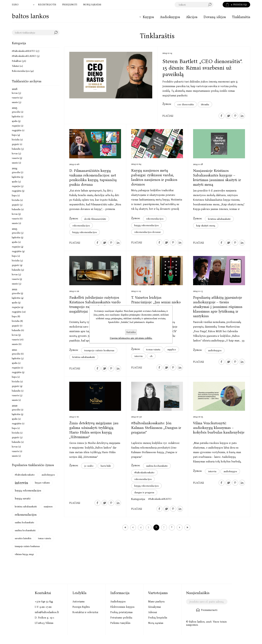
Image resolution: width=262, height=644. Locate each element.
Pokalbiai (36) (19, 61)
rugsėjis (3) (18, 186)
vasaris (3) (17, 395)
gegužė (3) (17, 205)
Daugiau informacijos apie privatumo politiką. (131, 338)
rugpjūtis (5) (18, 191)
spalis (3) (16, 182)
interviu (138, 356)
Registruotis (47, 5)
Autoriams (79, 602)
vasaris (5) (17, 158)
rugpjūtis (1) (18, 130)
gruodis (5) (17, 293)
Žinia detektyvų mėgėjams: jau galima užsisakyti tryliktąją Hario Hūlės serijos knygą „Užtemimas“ (94, 430)
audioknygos (215, 350)
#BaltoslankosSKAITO (160, 499)
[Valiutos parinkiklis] (23, 5)
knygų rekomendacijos (85, 232)
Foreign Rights (81, 607)
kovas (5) (16, 214)
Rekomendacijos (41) (23, 71)
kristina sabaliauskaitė (219, 219)
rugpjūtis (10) (19, 312)
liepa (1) (16, 195)
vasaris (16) (18, 339)
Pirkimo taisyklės (120, 623)
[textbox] (194, 5)
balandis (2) (18, 209)
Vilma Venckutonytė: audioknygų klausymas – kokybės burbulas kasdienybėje (219, 428)
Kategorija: (138, 499)
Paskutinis (187, 527)
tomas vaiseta (153, 349)
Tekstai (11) (17, 66)
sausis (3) (17, 102)
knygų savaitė (23, 499)
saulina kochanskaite (157, 466)
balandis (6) (18, 330)
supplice (172, 349)
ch (151, 356)
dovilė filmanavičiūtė (95, 219)
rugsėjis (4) (18, 247)
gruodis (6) (18, 354)
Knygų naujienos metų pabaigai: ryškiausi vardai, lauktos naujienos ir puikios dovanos (154, 177)
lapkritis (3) (18, 358)
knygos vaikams (42, 483)
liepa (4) (16, 135)
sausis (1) (16, 400)
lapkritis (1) (18, 116)
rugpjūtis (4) (18, 251)
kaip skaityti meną (206, 226)
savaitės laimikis (23, 538)
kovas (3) (16, 93)
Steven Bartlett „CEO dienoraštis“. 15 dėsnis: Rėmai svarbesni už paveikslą (202, 68)
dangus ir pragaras (144, 492)
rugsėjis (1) (17, 368)
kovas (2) (16, 447)
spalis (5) (16, 121)
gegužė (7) (17, 326)
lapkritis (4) (18, 298)
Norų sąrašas (156, 623)
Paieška (218, 5)
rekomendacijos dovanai (147, 232)
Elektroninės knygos (122, 607)
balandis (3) (18, 149)
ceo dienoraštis (186, 104)
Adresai (153, 612)
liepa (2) (16, 256)
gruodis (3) (18, 233)
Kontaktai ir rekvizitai (85, 612)
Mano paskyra (156, 602)
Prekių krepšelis (158, 618)
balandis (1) (18, 391)
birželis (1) (17, 433)
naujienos (48, 507)
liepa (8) (16, 316)
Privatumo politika (121, 618)
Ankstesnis (133, 527)
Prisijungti (70, 5)
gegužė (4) (17, 265)
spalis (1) (16, 363)
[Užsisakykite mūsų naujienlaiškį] (207, 602)
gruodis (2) (18, 112)
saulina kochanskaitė (25, 530)
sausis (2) (16, 163)
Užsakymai (154, 607)
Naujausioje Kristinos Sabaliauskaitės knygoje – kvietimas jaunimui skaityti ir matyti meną (217, 177)
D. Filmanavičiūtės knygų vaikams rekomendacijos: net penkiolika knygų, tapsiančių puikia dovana (93, 177)
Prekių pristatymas (121, 612)
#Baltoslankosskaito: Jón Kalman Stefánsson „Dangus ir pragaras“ (156, 428)
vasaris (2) (17, 451)
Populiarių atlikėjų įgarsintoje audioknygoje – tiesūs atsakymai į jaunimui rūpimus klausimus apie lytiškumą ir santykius (218, 307)
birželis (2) (17, 140)
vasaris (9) (17, 98)
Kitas (180, 527)
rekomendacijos (81, 226)
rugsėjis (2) (18, 126)
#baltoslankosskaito (144, 472)
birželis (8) (17, 321)
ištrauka (205, 104)
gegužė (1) (17, 144)
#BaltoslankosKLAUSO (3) (26, 56)
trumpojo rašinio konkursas (99, 350)
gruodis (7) (18, 172)
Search (57, 33)
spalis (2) (16, 242)
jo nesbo (89, 466)
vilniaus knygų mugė (24, 554)
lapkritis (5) (18, 177)
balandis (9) (18, 270)
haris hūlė (106, 466)
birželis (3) (17, 261)
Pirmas (125, 527)
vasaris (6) (17, 219)
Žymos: (167, 104)
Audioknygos (118, 602)
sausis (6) (17, 344)
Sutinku (131, 332)
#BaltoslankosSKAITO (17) (26, 51)
